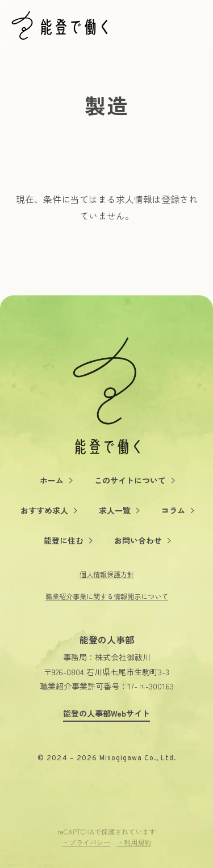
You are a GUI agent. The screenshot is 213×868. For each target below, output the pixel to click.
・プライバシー (86, 842)
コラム (173, 510)
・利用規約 (134, 842)
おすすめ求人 (44, 510)
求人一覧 (115, 510)
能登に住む (64, 540)
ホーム (52, 480)
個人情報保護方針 (107, 574)
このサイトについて (130, 480)
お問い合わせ (138, 540)
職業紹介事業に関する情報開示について (107, 596)
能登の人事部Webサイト (106, 714)
